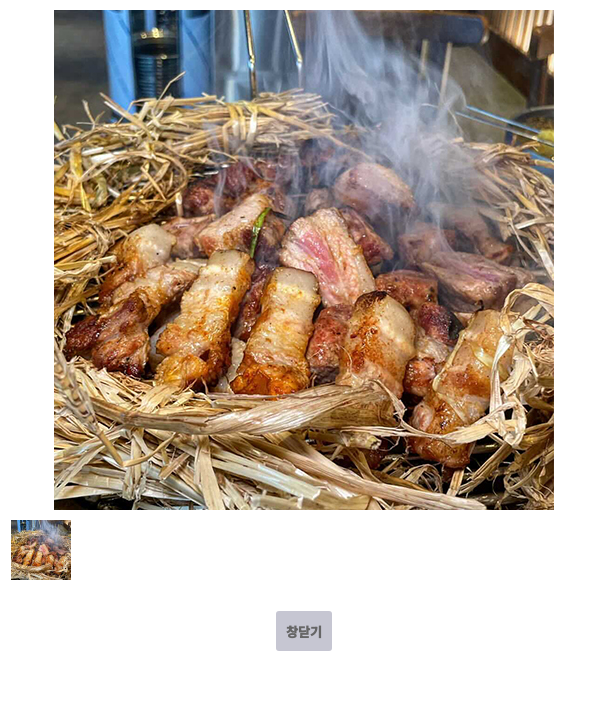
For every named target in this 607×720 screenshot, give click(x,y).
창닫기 (304, 631)
